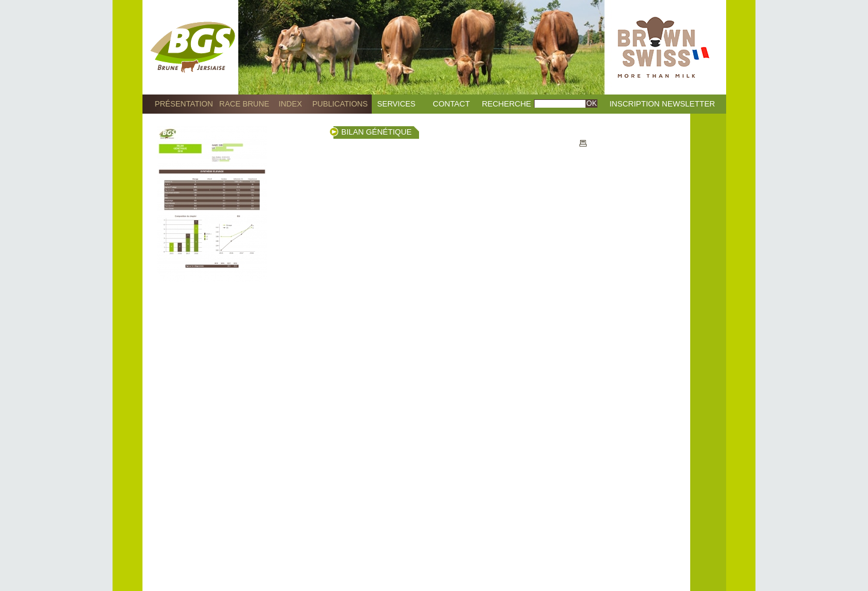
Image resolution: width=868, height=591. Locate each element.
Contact (451, 104)
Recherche (506, 104)
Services (396, 104)
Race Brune (244, 104)
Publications (340, 104)
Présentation (183, 104)
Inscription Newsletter (662, 104)
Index (291, 104)
